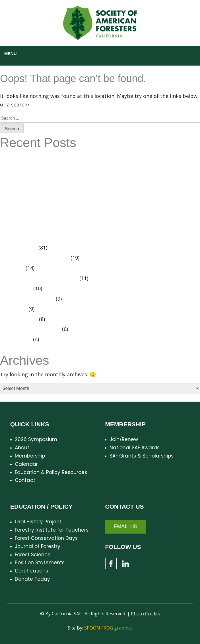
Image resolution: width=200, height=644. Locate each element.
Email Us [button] (126, 526)
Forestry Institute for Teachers (52, 530)
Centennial (18, 339)
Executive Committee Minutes (41, 278)
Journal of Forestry (38, 546)
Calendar (26, 464)
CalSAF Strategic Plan (31, 157)
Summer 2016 (21, 319)
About (22, 448)
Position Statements (29, 299)
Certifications (31, 571)
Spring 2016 (18, 289)
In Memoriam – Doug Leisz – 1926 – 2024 (54, 215)
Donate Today (32, 579)
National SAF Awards (135, 448)
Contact (25, 480)
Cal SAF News (21, 248)
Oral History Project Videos (37, 258)
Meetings (16, 309)
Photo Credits (146, 614)
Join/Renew (124, 439)
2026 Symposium (36, 439)
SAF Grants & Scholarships (142, 456)
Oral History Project (38, 522)
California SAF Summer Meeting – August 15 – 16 (63, 205)
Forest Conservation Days (46, 538)
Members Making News (33, 329)
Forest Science (33, 555)
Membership (30, 456)
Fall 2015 (14, 268)
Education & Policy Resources (51, 472)
